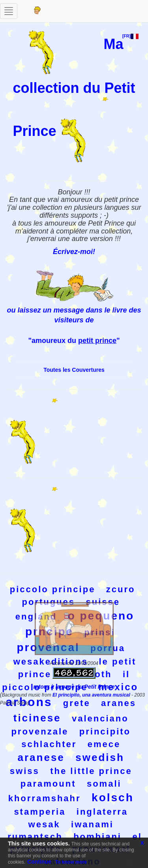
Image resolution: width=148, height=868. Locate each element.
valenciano (100, 718)
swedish (100, 757)
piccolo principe (53, 589)
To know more (71, 862)
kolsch (113, 797)
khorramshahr (45, 798)
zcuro (121, 589)
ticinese (37, 718)
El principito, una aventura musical (92, 695)
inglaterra (102, 812)
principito (105, 731)
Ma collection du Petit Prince (74, 87)
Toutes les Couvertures (74, 370)
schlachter (49, 744)
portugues (48, 602)
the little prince (91, 771)
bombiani (97, 837)
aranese (41, 757)
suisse (103, 602)
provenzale (40, 731)
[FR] (130, 36)
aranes (119, 703)
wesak (44, 824)
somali (104, 784)
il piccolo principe (66, 681)
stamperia (40, 812)
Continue (39, 862)
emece (104, 744)
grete (77, 703)
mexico (118, 687)
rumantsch (35, 837)
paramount (48, 784)
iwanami (92, 824)
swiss (25, 771)
